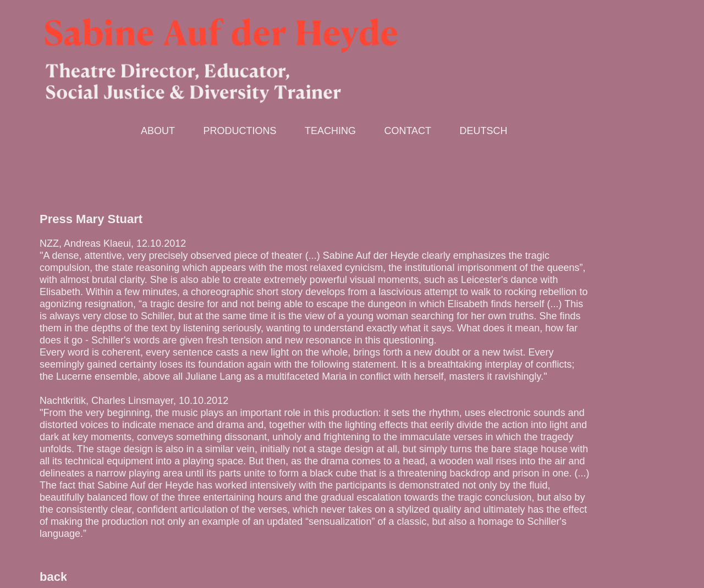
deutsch (484, 131)
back (53, 577)
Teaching (330, 131)
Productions (240, 131)
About (158, 131)
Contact (408, 131)
